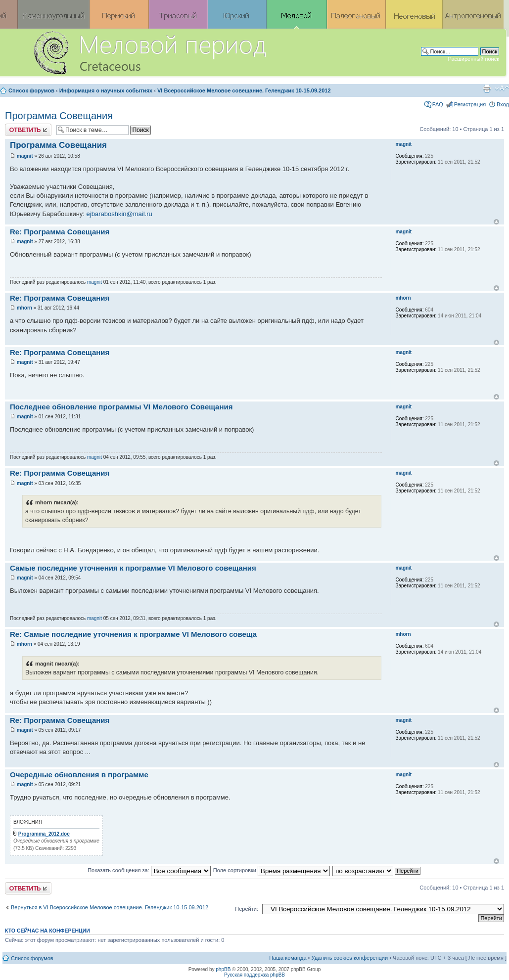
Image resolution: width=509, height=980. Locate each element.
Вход (503, 104)
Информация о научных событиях (106, 90)
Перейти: (247, 909)
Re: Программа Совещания (60, 232)
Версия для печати (487, 89)
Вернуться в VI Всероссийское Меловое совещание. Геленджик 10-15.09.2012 (110, 907)
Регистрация (470, 104)
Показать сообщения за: (149, 870)
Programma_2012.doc (44, 834)
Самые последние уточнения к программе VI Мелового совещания (133, 568)
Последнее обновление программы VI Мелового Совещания (121, 407)
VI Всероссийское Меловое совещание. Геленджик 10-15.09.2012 (244, 90)
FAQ (438, 104)
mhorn (24, 308)
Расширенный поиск (473, 59)
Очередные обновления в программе (79, 775)
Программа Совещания (59, 116)
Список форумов (31, 90)
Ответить (28, 130)
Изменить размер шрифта (502, 89)
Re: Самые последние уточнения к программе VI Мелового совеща (133, 634)
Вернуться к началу (496, 222)
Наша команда (288, 958)
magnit (25, 156)
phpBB (223, 969)
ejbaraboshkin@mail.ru (119, 214)
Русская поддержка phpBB (254, 975)
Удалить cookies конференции (350, 958)
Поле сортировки (272, 870)
